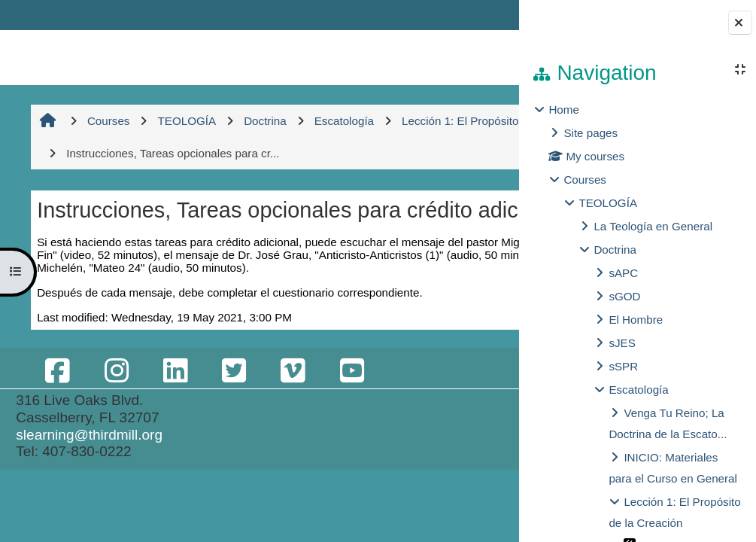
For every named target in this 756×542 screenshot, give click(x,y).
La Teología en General (653, 226)
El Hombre (636, 320)
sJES (622, 343)
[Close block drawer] (740, 23)
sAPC (623, 273)
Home (564, 110)
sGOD (624, 296)
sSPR (623, 366)
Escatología (638, 390)
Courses (585, 180)
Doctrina (615, 250)
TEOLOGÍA (608, 203)
